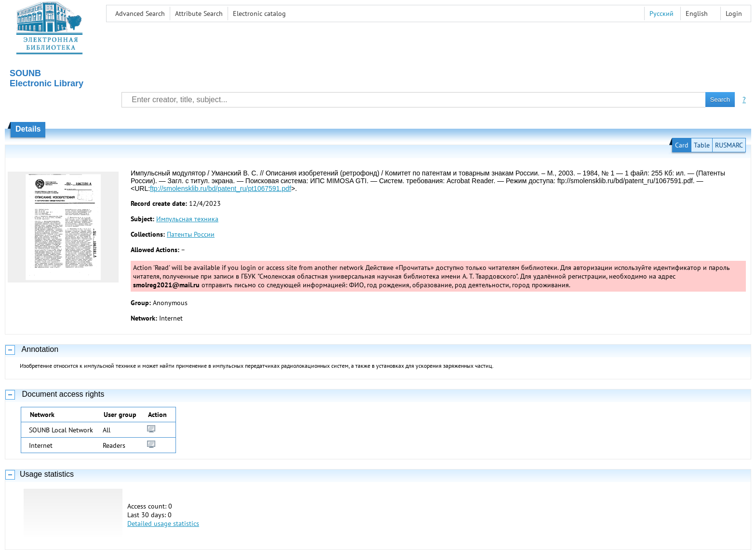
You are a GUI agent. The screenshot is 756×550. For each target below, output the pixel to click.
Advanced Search (140, 13)
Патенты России (191, 234)
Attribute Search (199, 13)
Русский (661, 13)
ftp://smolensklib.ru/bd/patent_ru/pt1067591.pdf (221, 188)
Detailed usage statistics (163, 523)
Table (702, 145)
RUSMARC (729, 145)
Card (682, 145)
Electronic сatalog (259, 13)
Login (734, 13)
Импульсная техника (187, 219)
